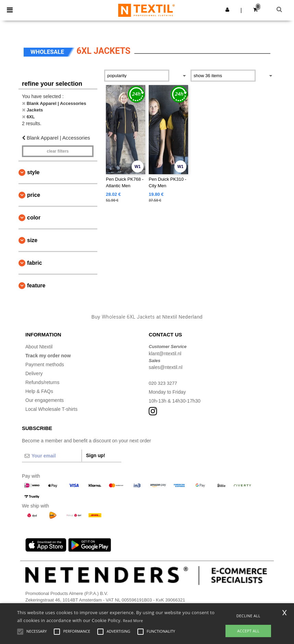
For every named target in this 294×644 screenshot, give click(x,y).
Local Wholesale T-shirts (51, 409)
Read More (133, 621)
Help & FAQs (39, 391)
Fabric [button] (35, 263)
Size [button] (32, 240)
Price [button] (34, 195)
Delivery (34, 373)
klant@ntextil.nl (165, 354)
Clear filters (58, 151)
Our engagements (45, 400)
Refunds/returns (42, 382)
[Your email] (52, 456)
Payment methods (45, 365)
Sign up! (96, 455)
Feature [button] (36, 285)
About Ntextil (39, 347)
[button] (227, 10)
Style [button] (33, 172)
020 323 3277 (163, 383)
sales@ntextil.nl (166, 367)
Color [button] (34, 218)
